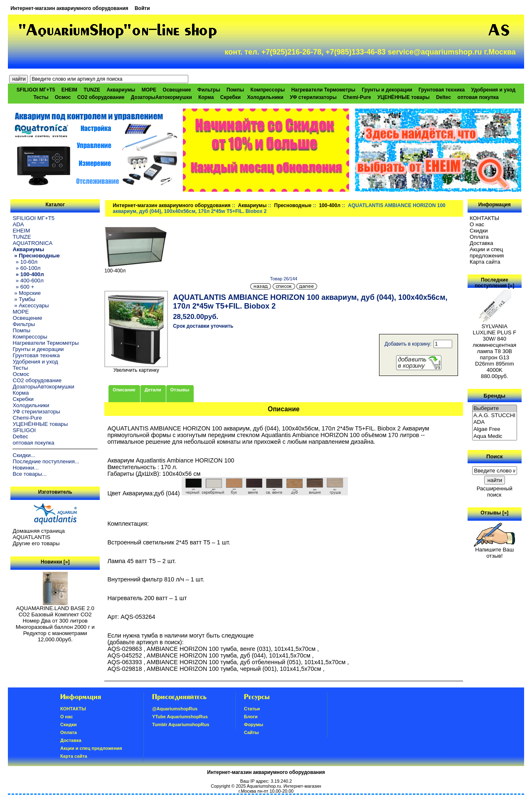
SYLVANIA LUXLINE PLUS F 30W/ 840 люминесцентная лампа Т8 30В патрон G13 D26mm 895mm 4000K (494, 346)
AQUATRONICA (32, 243)
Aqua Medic (495, 436)
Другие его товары (36, 543)
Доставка (482, 243)
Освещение (177, 90)
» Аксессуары (31, 305)
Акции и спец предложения (487, 252)
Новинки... (26, 468)
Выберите (495, 409)
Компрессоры (268, 90)
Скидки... (24, 455)
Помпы (235, 90)
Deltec (443, 97)
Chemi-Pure (357, 97)
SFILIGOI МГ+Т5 (36, 90)
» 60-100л (26, 268)
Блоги (251, 717)
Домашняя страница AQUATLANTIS (38, 534)
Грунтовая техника (442, 90)
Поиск (495, 456)
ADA (18, 224)
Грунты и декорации (387, 90)
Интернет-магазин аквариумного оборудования (69, 8)
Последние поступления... (46, 461)
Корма (206, 97)
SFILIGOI (24, 430)
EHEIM (69, 90)
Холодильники (265, 97)
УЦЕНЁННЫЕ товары (404, 97)
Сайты (251, 732)
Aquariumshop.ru (264, 786)
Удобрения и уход (493, 90)
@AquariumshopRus (175, 709)
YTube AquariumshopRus (180, 717)
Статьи (252, 709)
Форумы (254, 724)
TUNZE (92, 90)
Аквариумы (252, 205)
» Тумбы (24, 299)
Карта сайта (485, 262)
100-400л (330, 205)
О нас (477, 224)
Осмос (63, 97)
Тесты (41, 97)
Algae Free (495, 429)
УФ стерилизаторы (313, 97)
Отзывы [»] (494, 513)
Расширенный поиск (495, 492)
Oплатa (479, 237)
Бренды (495, 395)
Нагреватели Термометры (323, 90)
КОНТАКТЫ (484, 218)
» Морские (27, 293)
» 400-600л (28, 281)
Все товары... (30, 474)
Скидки (479, 231)
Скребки (230, 97)
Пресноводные (293, 205)
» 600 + (23, 287)
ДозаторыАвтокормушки (161, 97)
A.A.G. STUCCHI (495, 416)
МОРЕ (149, 90)
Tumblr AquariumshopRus (181, 724)
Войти (142, 8)
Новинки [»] (55, 562)
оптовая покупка (478, 97)
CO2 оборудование (101, 97)
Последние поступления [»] (494, 283)
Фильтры (209, 90)
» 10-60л (25, 262)
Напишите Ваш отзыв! (494, 550)
